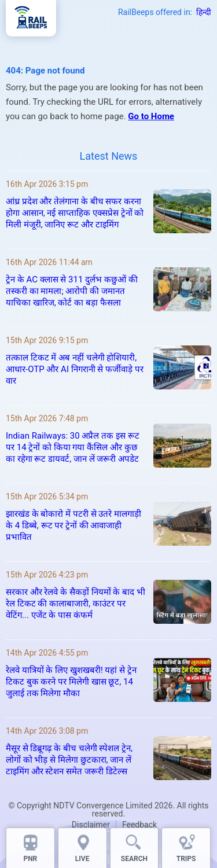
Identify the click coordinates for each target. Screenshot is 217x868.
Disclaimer (91, 825)
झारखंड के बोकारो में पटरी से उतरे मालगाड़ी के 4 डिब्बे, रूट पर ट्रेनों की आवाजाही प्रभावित (73, 525)
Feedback (139, 825)
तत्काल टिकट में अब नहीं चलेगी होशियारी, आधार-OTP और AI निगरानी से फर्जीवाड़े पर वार (75, 369)
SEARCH (134, 859)
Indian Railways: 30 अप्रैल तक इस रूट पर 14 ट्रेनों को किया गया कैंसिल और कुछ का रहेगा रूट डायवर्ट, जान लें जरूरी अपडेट (73, 447)
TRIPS (186, 859)
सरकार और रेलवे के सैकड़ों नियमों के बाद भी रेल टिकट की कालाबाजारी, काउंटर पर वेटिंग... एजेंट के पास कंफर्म (76, 604)
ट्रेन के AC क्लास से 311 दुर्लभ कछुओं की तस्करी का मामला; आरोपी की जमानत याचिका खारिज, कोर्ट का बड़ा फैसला (72, 291)
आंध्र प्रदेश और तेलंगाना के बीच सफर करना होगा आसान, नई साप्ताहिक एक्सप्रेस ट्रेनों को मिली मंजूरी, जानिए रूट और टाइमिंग (75, 213)
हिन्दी (204, 12)
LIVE (82, 859)
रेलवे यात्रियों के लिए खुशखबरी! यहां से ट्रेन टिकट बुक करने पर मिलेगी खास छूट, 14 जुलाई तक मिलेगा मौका (71, 682)
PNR (30, 859)
